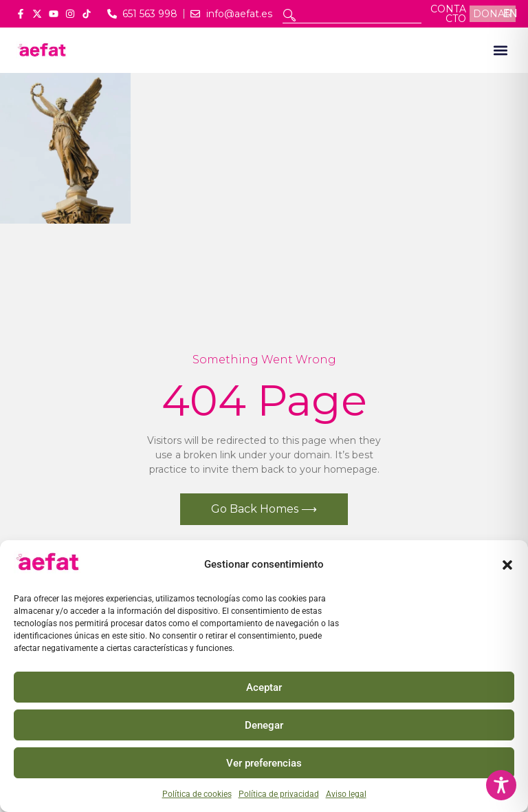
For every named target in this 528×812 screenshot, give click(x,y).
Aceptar (264, 687)
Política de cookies (197, 794)
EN (510, 13)
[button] (507, 565)
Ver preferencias (264, 763)
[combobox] (352, 15)
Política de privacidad (279, 794)
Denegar (264, 725)
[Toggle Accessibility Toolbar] (501, 785)
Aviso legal (346, 794)
